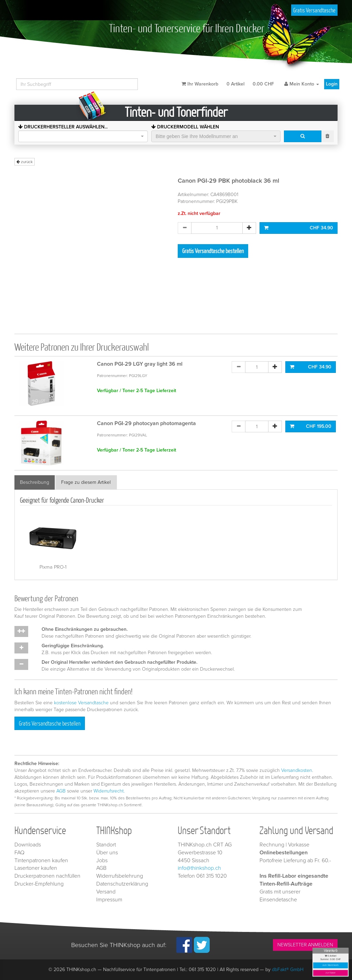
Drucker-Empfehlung (39, 884)
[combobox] (83, 136)
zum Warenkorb (331, 965)
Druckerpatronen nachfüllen (47, 876)
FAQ (19, 853)
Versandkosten (297, 770)
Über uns (107, 853)
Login (332, 84)
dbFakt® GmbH (288, 970)
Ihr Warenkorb (228, 84)
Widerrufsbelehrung (120, 876)
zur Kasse (331, 973)
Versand (106, 892)
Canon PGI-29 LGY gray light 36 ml (140, 364)
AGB (61, 791)
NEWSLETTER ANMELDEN (305, 945)
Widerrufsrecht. (109, 791)
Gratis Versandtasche (314, 10)
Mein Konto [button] (302, 84)
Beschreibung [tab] (35, 482)
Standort (106, 845)
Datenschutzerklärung (122, 884)
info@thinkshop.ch (199, 868)
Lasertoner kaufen (36, 868)
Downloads (28, 845)
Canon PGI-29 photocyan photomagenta (146, 423)
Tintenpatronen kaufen (41, 861)
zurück (25, 162)
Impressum (109, 900)
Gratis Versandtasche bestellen (213, 251)
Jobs (102, 861)
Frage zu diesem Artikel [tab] (86, 482)
